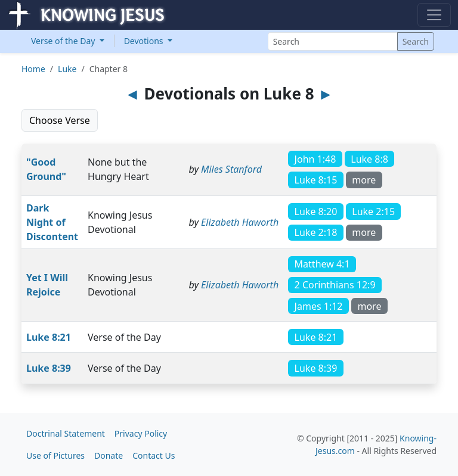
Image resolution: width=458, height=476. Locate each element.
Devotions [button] (145, 41)
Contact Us (154, 455)
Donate (109, 455)
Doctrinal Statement (66, 433)
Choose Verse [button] (60, 120)
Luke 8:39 (49, 368)
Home (33, 69)
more (364, 180)
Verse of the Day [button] (64, 41)
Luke (67, 69)
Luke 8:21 (49, 337)
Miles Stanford (231, 169)
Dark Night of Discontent (52, 222)
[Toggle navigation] (434, 15)
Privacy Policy (141, 433)
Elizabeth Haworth (240, 222)
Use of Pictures (55, 455)
